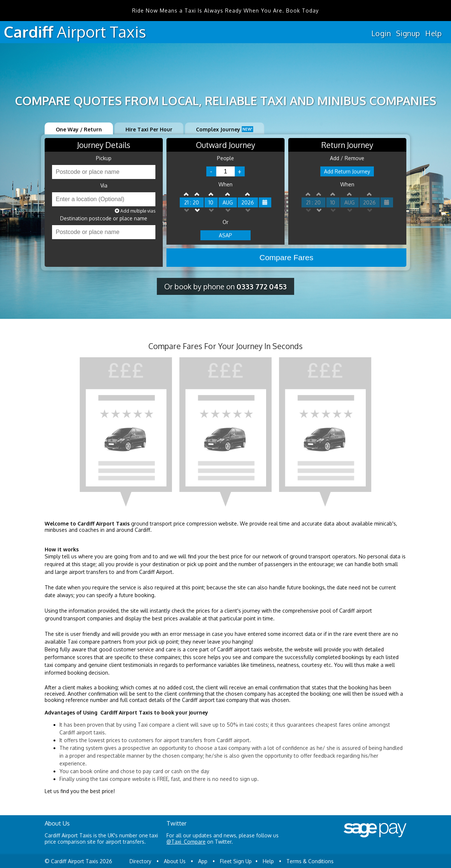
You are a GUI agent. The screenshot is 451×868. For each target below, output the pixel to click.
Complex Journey (225, 129)
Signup (408, 33)
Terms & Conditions (310, 861)
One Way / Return (79, 129)
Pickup (104, 158)
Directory (140, 861)
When (225, 185)
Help (433, 33)
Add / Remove (347, 158)
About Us (175, 861)
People (225, 158)
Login (381, 33)
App (203, 861)
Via (104, 186)
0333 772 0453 (262, 286)
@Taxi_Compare (186, 842)
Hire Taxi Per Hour (149, 129)
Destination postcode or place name (104, 218)
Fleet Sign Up (236, 861)
